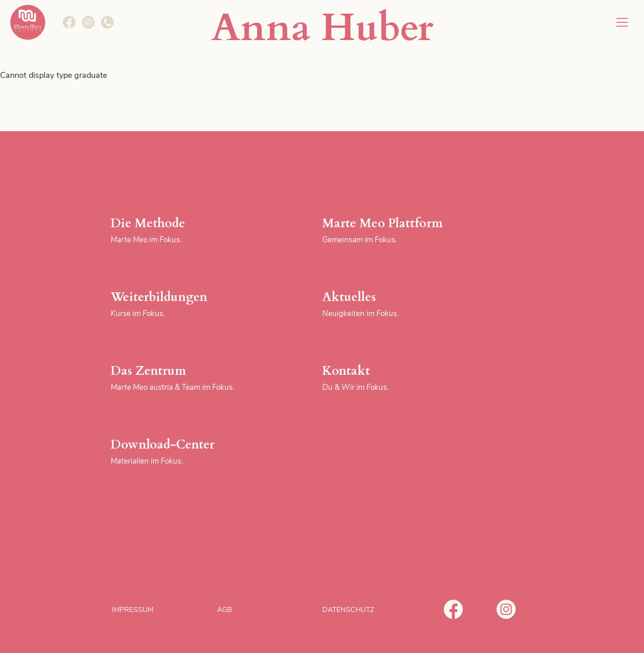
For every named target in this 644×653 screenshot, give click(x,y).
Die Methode (185, 231)
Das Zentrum (185, 378)
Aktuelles (396, 304)
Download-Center (185, 452)
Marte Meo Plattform (396, 231)
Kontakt (396, 378)
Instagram (506, 609)
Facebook (453, 609)
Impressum (133, 610)
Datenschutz (348, 610)
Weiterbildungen (185, 304)
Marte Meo (28, 22)
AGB (225, 610)
